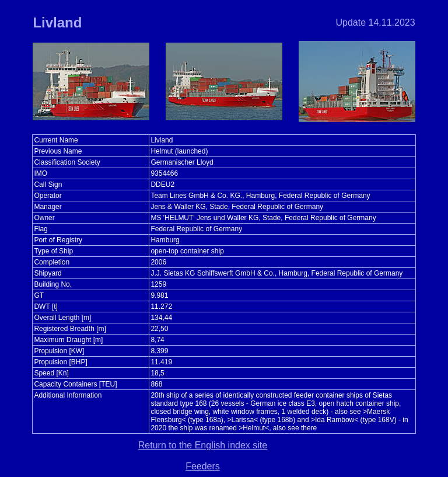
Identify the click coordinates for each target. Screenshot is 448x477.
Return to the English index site (203, 445)
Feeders (203, 466)
